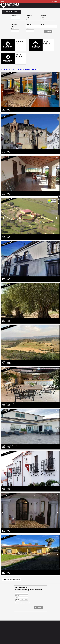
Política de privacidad (25, 603)
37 (56, 453)
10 (56, 495)
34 (56, 157)
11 (56, 199)
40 (56, 74)
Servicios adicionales (19, 55)
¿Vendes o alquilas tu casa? (47, 43)
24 (56, 536)
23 (56, 411)
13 (56, 115)
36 (56, 369)
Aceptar (23, 603)
